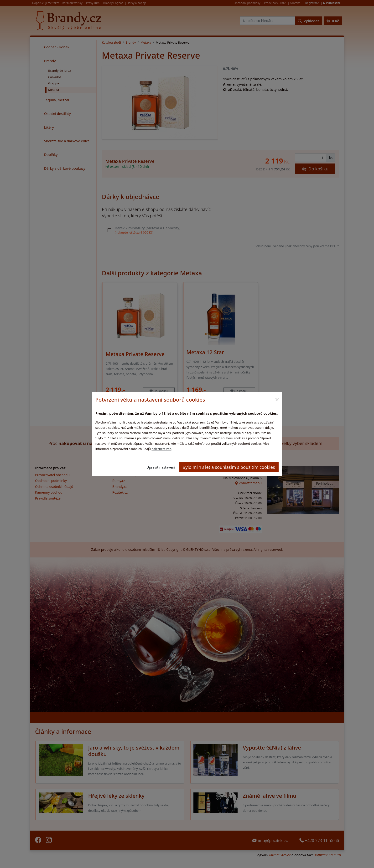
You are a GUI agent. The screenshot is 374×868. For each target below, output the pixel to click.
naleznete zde (161, 449)
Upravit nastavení (161, 467)
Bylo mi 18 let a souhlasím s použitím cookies (229, 467)
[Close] (277, 400)
